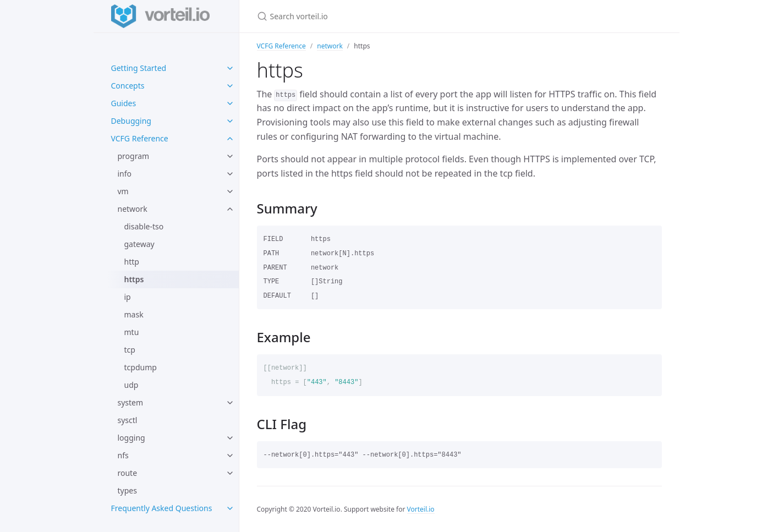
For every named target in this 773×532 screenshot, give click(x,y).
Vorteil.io (421, 509)
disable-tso (144, 226)
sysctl (128, 420)
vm (123, 191)
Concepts (128, 86)
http (132, 262)
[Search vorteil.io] (387, 16)
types (127, 490)
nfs (123, 455)
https (134, 279)
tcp (130, 350)
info (125, 174)
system (131, 402)
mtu (132, 332)
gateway (139, 244)
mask (134, 314)
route (128, 473)
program (134, 156)
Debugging (131, 121)
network (133, 209)
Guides (124, 103)
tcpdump (141, 367)
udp (131, 385)
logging (131, 438)
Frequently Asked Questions (162, 508)
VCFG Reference (140, 138)
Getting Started (139, 68)
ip (128, 297)
